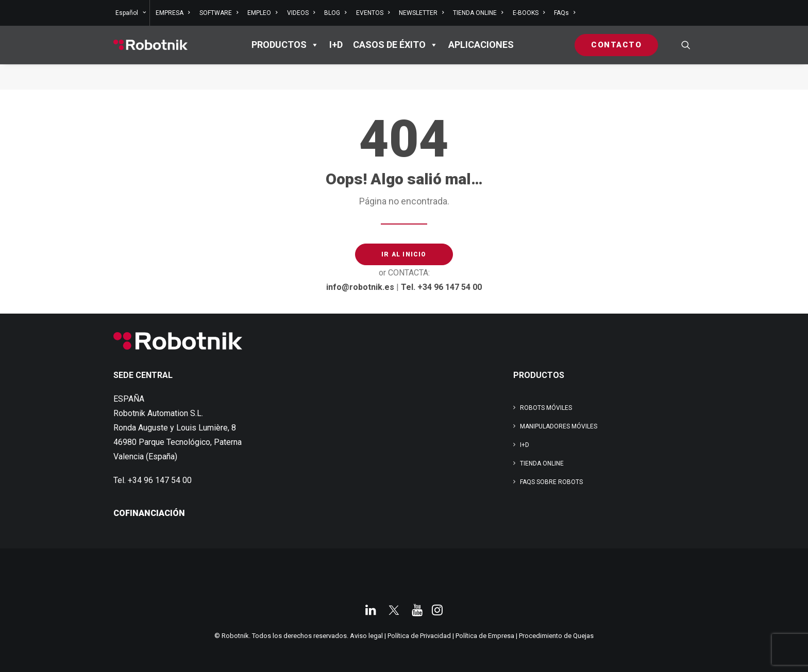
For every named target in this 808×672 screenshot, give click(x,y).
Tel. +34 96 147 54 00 (441, 287)
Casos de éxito (395, 45)
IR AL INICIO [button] (404, 254)
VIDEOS (301, 13)
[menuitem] (132, 13)
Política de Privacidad (419, 636)
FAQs (565, 13)
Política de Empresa (485, 636)
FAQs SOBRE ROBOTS (551, 482)
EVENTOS (373, 13)
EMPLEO (262, 13)
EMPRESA (173, 13)
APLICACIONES (481, 45)
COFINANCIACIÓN (149, 513)
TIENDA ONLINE (478, 13)
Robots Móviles (546, 408)
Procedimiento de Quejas (556, 636)
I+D (336, 45)
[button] (686, 45)
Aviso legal (366, 636)
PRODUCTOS (285, 45)
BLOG (335, 13)
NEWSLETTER (421, 13)
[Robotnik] (150, 45)
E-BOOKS (529, 13)
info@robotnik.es (360, 287)
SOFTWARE (219, 13)
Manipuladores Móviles (559, 426)
